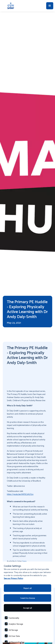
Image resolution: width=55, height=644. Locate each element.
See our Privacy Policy (13, 578)
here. (25, 561)
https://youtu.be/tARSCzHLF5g (20, 494)
